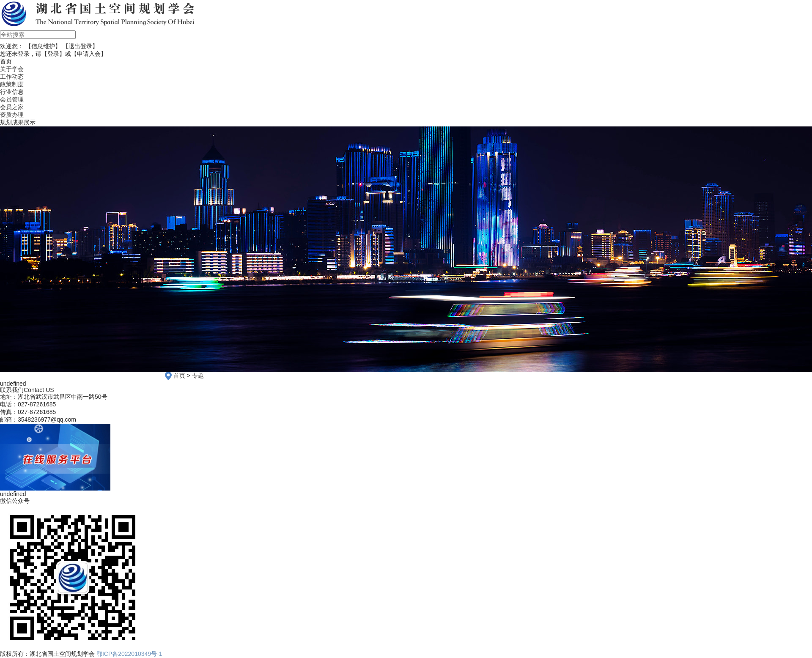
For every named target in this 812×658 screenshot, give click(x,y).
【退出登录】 (80, 46)
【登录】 (53, 54)
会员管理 (12, 99)
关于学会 (12, 69)
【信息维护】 (43, 46)
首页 (179, 376)
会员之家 (12, 107)
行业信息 (12, 92)
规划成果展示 (18, 122)
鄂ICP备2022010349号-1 (129, 654)
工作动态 (12, 77)
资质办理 (12, 115)
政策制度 (12, 84)
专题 (198, 376)
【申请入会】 (89, 54)
